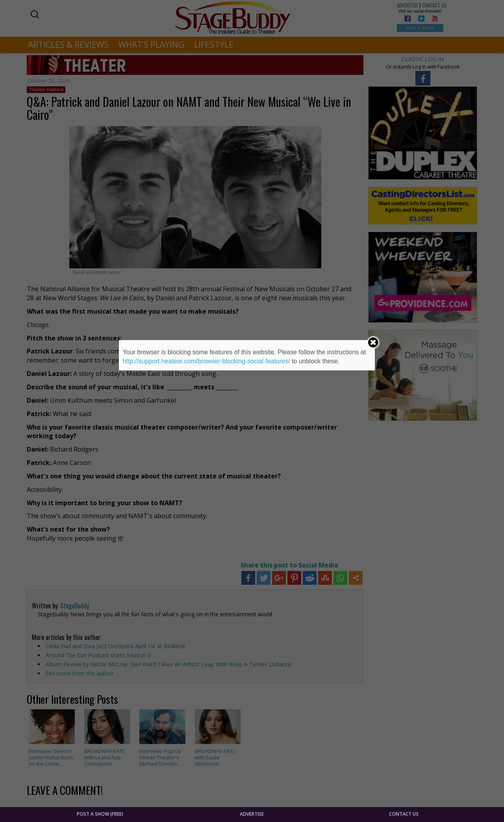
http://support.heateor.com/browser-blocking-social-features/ (207, 361)
